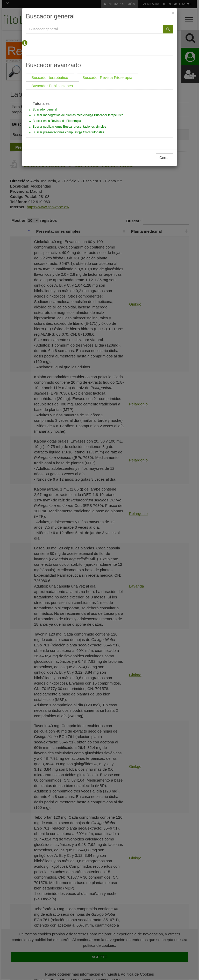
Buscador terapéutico (109, 115)
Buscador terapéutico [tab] (50, 77)
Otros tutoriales (93, 132)
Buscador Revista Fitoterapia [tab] (107, 77)
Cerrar (165, 158)
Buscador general (45, 109)
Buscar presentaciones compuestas (57, 132)
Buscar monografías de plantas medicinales (63, 115)
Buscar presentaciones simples (85, 127)
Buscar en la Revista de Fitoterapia (57, 121)
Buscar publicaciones (47, 127)
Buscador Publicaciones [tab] (52, 86)
